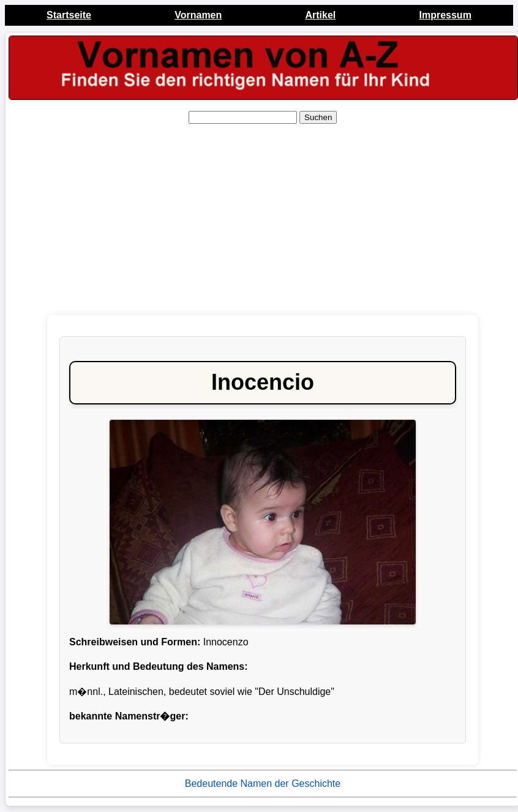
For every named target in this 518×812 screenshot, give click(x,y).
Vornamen (198, 15)
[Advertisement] (261, 220)
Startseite (69, 15)
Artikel (320, 15)
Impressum (445, 15)
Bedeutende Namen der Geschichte (263, 784)
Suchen (318, 117)
